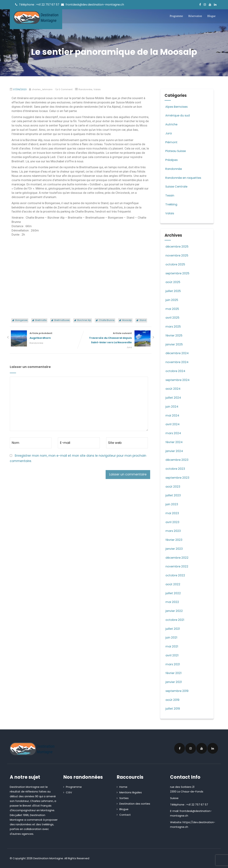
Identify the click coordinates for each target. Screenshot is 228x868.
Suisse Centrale (177, 186)
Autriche (171, 124)
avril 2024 (173, 424)
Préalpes (172, 160)
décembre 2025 (178, 246)
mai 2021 (172, 646)
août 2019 (173, 700)
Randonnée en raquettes (184, 178)
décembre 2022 (178, 558)
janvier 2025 (175, 344)
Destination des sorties (135, 804)
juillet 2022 (174, 593)
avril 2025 (173, 318)
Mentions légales (131, 792)
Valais (99, 89)
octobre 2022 (176, 575)
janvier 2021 (174, 682)
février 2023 (175, 540)
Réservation (195, 16)
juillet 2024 (174, 398)
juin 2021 (172, 637)
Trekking (171, 204)
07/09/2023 (21, 89)
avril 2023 (173, 522)
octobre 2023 (176, 469)
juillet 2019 (173, 709)
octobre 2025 (176, 264)
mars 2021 (173, 664)
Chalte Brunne (107, 320)
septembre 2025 (178, 273)
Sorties (124, 798)
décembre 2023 (178, 460)
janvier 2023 (175, 549)
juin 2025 (172, 300)
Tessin (170, 195)
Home (123, 787)
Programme (176, 16)
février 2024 (175, 442)
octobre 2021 (175, 620)
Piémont (171, 142)
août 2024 (173, 389)
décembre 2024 (178, 353)
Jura (130, 348)
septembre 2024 (178, 380)
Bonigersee (21, 320)
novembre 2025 (178, 255)
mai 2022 (173, 602)
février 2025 (174, 335)
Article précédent (45, 336)
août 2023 (173, 487)
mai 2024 (173, 415)
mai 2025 (173, 309)
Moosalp (127, 320)
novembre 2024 (178, 362)
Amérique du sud (178, 115)
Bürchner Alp (84, 320)
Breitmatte (41, 320)
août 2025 (173, 282)
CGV (69, 792)
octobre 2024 (176, 371)
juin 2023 (172, 504)
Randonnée (88, 89)
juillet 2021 (173, 629)
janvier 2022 (175, 611)
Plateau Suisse (176, 151)
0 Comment (68, 89)
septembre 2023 (178, 478)
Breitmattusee (62, 320)
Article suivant (116, 338)
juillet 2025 (174, 291)
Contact (125, 815)
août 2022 (173, 584)
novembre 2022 (178, 566)
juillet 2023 (174, 495)
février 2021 (174, 673)
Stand (143, 320)
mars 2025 (174, 326)
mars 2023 (174, 531)
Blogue (211, 16)
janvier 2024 (175, 451)
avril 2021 (172, 655)
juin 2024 (172, 406)
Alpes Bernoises (177, 107)
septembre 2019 (178, 691)
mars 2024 (174, 433)
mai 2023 (173, 513)
